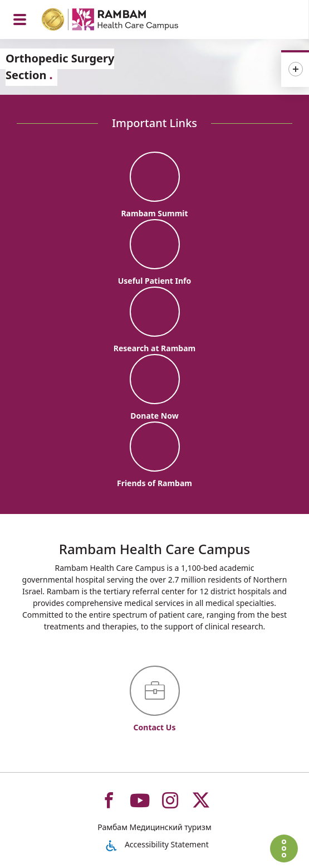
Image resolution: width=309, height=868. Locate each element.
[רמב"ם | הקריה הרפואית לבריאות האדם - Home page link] (124, 21)
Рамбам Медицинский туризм (154, 827)
